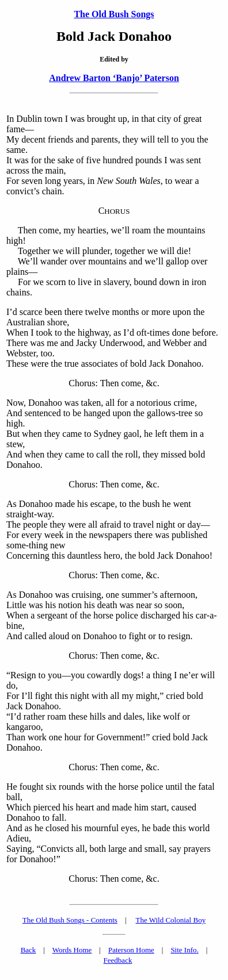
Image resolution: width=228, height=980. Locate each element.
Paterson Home (131, 950)
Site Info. (184, 950)
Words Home (72, 950)
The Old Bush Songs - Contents (70, 920)
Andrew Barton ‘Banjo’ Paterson (114, 78)
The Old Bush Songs (114, 14)
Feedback (118, 960)
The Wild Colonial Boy (171, 920)
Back (29, 950)
